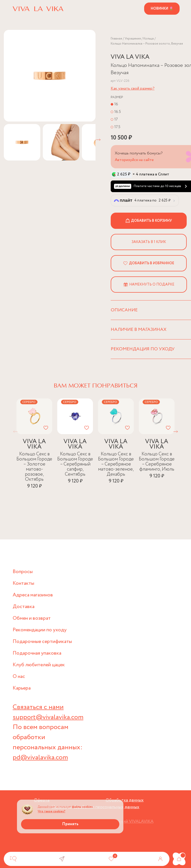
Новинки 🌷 (162, 9)
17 (116, 119)
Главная (116, 39)
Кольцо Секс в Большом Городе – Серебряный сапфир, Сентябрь (75, 464)
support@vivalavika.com (48, 718)
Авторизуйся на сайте (134, 160)
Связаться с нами (38, 708)
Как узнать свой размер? (133, 88)
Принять (70, 824)
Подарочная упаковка (37, 654)
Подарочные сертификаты (42, 642)
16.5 (118, 112)
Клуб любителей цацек (39, 665)
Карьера (22, 689)
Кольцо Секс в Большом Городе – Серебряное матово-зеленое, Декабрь (116, 464)
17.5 (117, 127)
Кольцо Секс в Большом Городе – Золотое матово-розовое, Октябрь (34, 466)
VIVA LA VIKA (130, 57)
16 (116, 104)
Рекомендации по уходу (40, 630)
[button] (98, 140)
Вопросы (23, 572)
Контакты (23, 584)
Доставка (24, 607)
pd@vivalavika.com (41, 758)
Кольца (149, 39)
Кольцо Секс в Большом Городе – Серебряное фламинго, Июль (157, 461)
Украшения (133, 39)
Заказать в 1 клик (149, 242)
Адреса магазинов (33, 596)
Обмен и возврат (32, 619)
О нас (19, 677)
